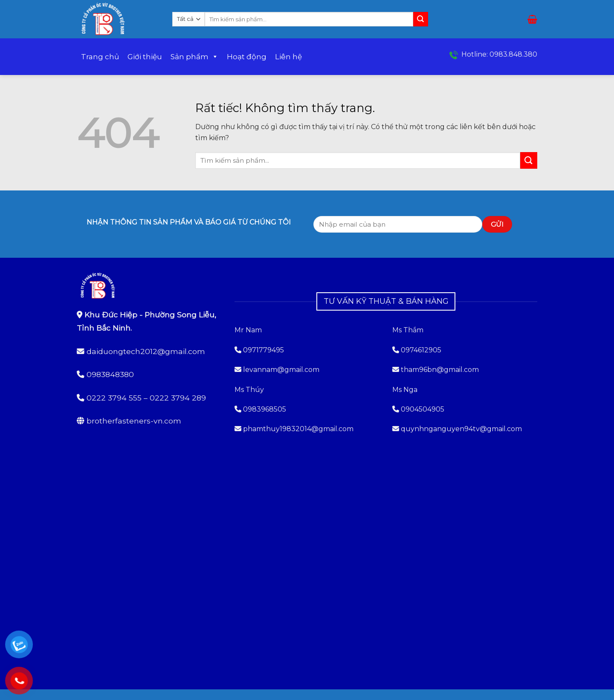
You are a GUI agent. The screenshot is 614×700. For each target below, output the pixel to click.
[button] (532, 19)
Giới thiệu (145, 57)
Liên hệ (288, 57)
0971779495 (259, 350)
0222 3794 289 (178, 398)
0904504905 (423, 409)
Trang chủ (100, 57)
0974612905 (421, 350)
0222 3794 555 (114, 398)
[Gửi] (420, 19)
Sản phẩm (194, 57)
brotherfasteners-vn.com (134, 421)
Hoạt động (247, 57)
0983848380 (110, 374)
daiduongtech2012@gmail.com (146, 351)
